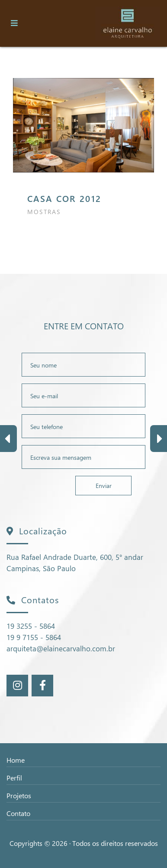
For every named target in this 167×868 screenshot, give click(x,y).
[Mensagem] (83, 457)
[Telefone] (83, 426)
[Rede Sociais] (18, 686)
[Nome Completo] (83, 365)
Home (16, 760)
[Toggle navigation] (14, 23)
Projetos (19, 795)
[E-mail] (83, 395)
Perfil (14, 778)
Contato (18, 813)
